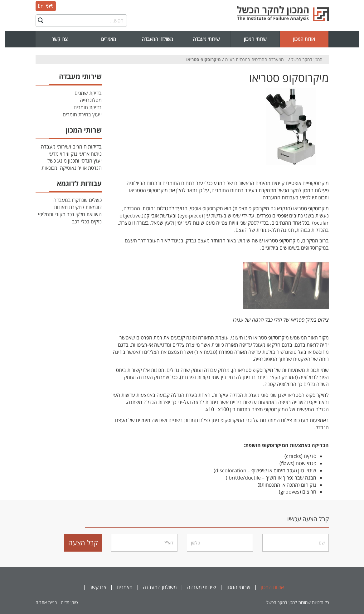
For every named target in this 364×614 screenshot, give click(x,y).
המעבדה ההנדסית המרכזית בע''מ (255, 59)
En (46, 6)
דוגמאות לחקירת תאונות (78, 207)
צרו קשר (60, 39)
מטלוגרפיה (91, 100)
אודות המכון (304, 39)
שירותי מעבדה (206, 39)
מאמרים (109, 39)
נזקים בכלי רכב (87, 222)
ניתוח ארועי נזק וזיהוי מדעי (75, 154)
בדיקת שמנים (88, 93)
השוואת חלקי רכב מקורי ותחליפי (70, 214)
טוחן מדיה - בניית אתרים (57, 602)
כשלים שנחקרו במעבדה (78, 200)
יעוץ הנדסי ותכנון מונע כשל (75, 161)
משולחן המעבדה (157, 39)
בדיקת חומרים (88, 107)
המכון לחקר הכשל (307, 59)
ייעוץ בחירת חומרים (82, 115)
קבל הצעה (83, 543)
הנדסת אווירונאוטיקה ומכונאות (72, 168)
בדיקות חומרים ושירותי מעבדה (71, 147)
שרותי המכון (255, 39)
